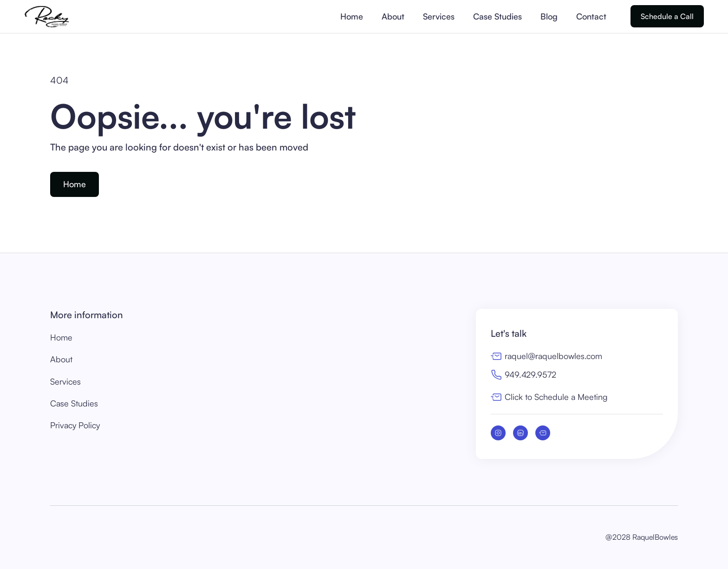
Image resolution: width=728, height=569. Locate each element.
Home (352, 16)
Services (439, 16)
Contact (591, 16)
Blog (549, 16)
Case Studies (497, 16)
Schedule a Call (667, 16)
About (393, 16)
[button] (621, 16)
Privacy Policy (75, 425)
